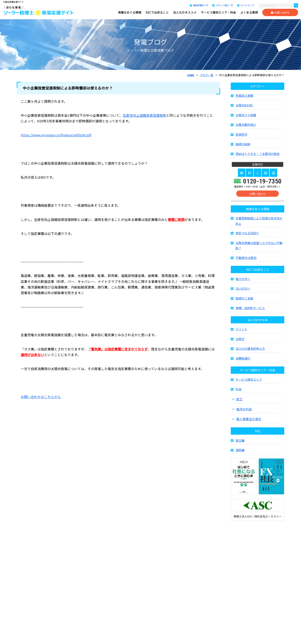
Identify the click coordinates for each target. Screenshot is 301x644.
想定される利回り (247, 242)
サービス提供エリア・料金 (218, 12)
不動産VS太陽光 (246, 267)
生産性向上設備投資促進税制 (144, 115)
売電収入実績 (244, 105)
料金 (239, 398)
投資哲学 (241, 144)
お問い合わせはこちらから (41, 397)
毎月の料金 (244, 418)
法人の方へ (243, 298)
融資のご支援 (244, 308)
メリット (241, 338)
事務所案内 (199, 5)
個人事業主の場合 (249, 428)
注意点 (240, 348)
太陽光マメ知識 (246, 124)
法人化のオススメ (185, 12)
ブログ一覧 (207, 75)
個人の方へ (243, 288)
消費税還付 (243, 368)
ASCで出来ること (157, 12)
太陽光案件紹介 (246, 134)
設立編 (240, 450)
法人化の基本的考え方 (250, 358)
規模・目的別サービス (250, 317)
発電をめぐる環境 (130, 12)
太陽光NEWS (244, 115)
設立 (239, 408)
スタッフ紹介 (223, 5)
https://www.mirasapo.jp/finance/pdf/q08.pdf (56, 135)
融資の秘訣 (243, 153)
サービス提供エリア (249, 389)
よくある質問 (249, 12)
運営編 (240, 459)
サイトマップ (246, 5)
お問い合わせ (280, 13)
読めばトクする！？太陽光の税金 (258, 163)
